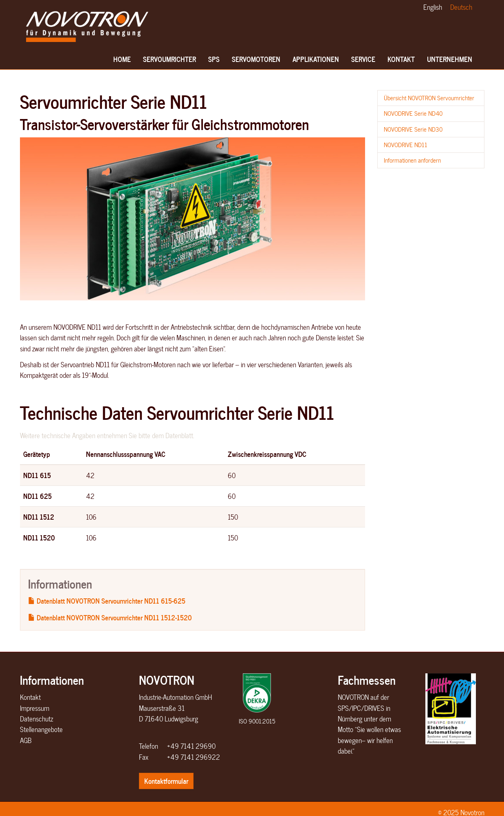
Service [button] (363, 61)
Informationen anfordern (412, 160)
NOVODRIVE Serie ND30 (413, 129)
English (433, 7)
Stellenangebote (41, 729)
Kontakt (30, 697)
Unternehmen (450, 61)
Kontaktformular (166, 781)
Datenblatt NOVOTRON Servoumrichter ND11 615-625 (107, 601)
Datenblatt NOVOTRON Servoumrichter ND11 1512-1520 (110, 617)
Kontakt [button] (401, 61)
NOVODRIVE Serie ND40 (413, 113)
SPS (215, 61)
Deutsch (461, 7)
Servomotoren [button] (256, 61)
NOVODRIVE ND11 (406, 145)
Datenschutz (36, 719)
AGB (26, 740)
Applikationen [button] (316, 61)
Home (122, 61)
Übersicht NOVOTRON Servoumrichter (429, 98)
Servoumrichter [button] (169, 61)
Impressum (35, 708)
